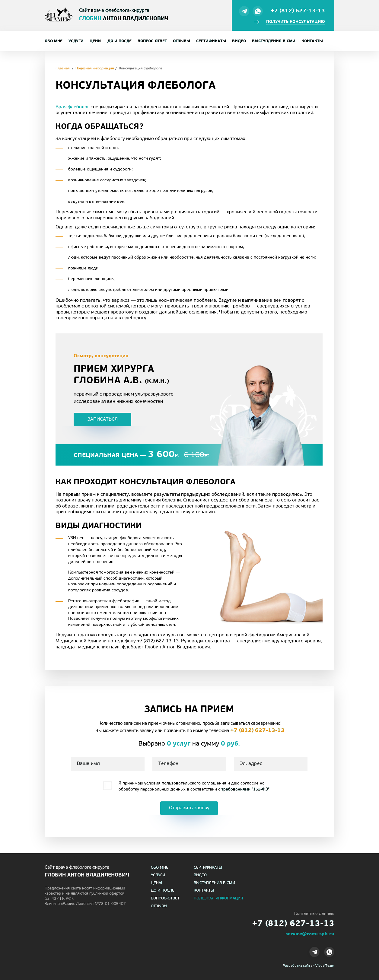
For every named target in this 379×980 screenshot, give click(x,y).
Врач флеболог (72, 107)
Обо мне (54, 41)
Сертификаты (211, 41)
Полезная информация (218, 898)
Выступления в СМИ (274, 41)
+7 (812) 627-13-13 (298, 11)
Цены (96, 41)
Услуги (76, 41)
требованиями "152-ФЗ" (245, 789)
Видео (239, 41)
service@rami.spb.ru (310, 934)
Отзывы (182, 41)
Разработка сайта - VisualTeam (309, 966)
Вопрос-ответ (152, 41)
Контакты (312, 41)
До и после (119, 41)
